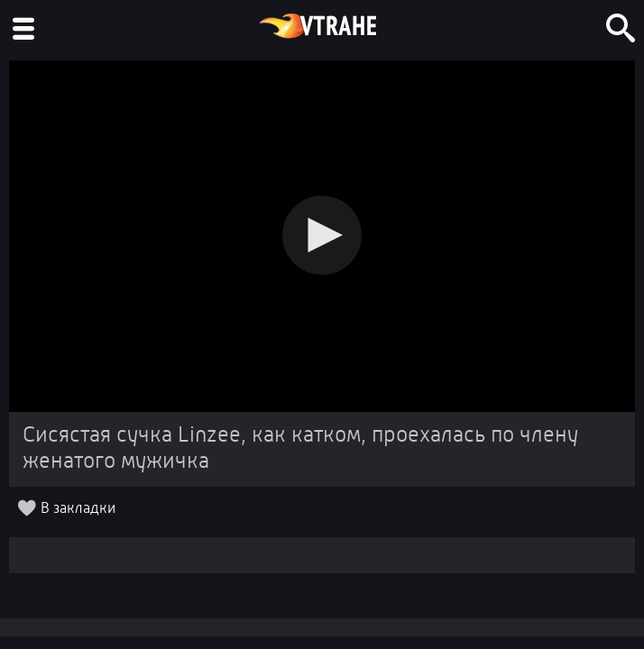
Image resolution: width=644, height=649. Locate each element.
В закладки (78, 509)
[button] (322, 235)
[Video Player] (322, 236)
